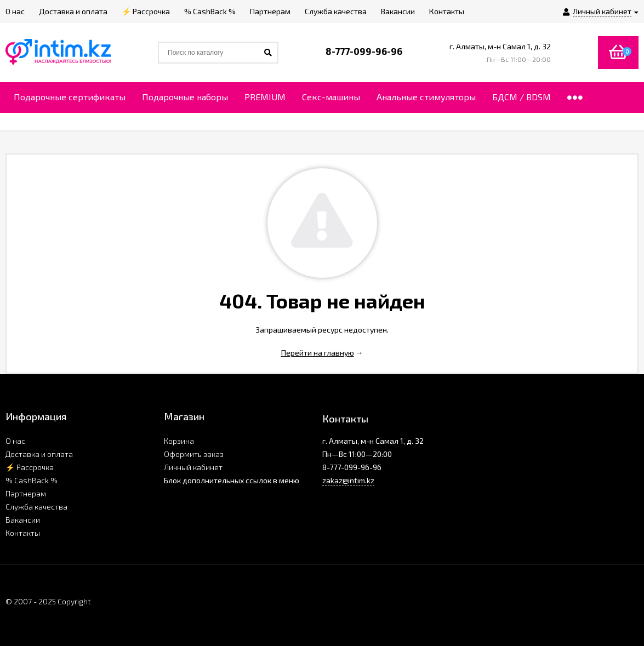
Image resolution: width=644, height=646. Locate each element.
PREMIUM (265, 97)
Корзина (179, 441)
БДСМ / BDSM (522, 97)
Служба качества (36, 507)
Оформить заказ (194, 454)
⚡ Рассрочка (30, 467)
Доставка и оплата (39, 454)
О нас (15, 441)
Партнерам (26, 493)
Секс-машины (331, 97)
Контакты (23, 533)
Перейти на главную (318, 353)
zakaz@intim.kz (348, 480)
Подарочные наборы (185, 97)
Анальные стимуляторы (426, 97)
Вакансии (23, 520)
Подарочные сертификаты (70, 97)
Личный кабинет (193, 467)
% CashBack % (32, 480)
